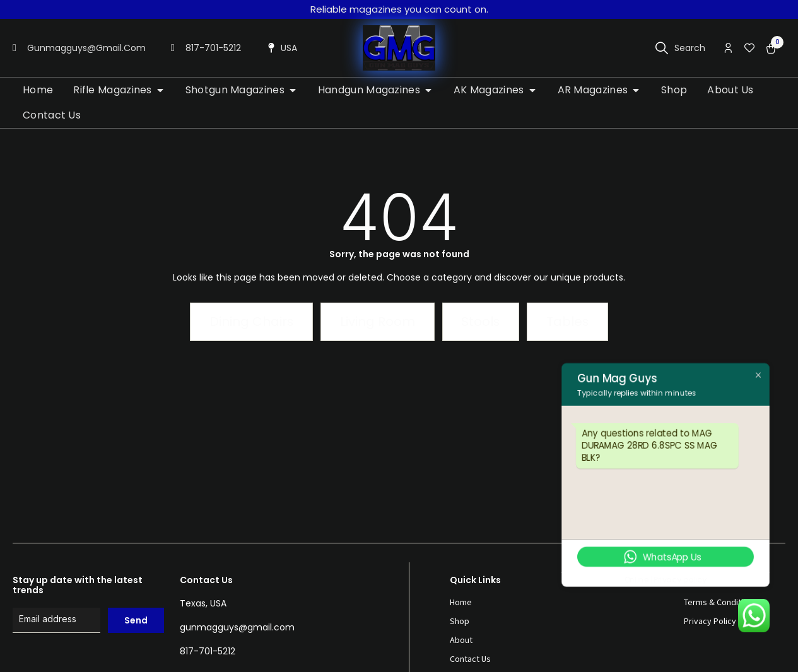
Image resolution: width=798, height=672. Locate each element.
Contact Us (470, 659)
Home (461, 602)
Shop (460, 621)
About (461, 640)
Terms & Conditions (720, 602)
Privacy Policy (710, 621)
